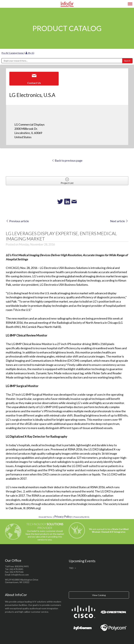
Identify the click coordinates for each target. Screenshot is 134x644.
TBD (71, 568)
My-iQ (30, 53)
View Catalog (99, 595)
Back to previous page (67, 160)
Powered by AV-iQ (82, 517)
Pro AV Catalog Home (13, 53)
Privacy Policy (63, 516)
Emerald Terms (45, 517)
